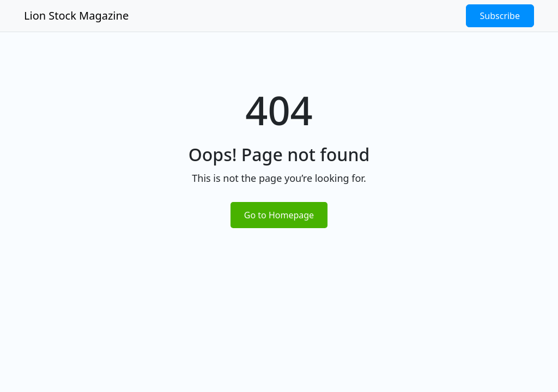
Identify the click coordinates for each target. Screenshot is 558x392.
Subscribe (500, 16)
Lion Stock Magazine (76, 16)
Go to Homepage (279, 215)
